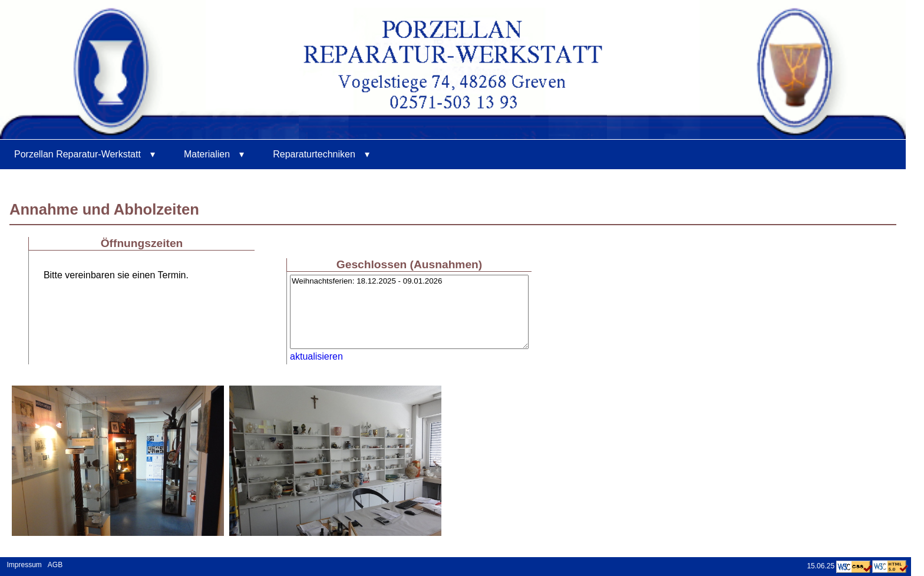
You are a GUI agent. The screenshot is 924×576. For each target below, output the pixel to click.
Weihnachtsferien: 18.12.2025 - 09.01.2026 (409, 312)
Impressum (22, 565)
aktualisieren (316, 356)
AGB (55, 565)
